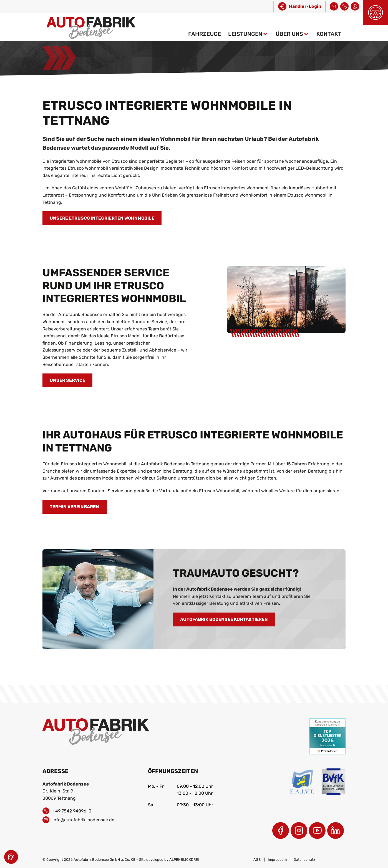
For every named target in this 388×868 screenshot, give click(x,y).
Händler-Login (305, 6)
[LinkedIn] (336, 831)
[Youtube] (317, 831)
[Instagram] (299, 831)
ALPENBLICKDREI (184, 860)
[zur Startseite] (91, 27)
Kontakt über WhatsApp (355, 6)
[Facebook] (281, 831)
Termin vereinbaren (75, 507)
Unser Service (67, 380)
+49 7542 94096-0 (344, 6)
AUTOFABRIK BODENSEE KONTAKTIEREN (224, 619)
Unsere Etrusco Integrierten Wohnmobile (102, 218)
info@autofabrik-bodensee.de (334, 6)
